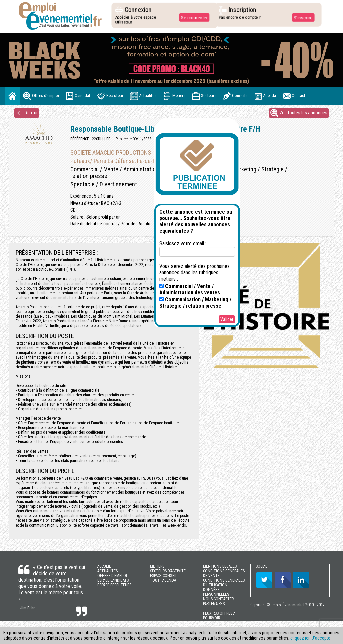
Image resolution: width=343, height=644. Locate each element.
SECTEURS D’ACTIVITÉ (168, 571)
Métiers (174, 96)
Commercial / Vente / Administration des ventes (190, 289)
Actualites (143, 96)
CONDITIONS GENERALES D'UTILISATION (224, 583)
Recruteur (110, 96)
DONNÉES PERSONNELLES (216, 592)
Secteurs (204, 96)
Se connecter (193, 17)
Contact (294, 96)
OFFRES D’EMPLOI (112, 576)
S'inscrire (301, 17)
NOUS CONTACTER (218, 599)
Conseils (235, 96)
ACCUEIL (104, 566)
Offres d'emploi (41, 96)
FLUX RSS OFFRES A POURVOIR (219, 616)
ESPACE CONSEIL (164, 576)
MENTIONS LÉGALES (220, 566)
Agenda (265, 96)
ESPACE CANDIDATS (113, 580)
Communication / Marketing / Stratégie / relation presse (195, 303)
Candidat (78, 96)
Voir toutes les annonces (299, 113)
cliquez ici (300, 638)
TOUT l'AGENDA (163, 580)
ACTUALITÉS (108, 571)
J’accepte (321, 638)
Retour (27, 113)
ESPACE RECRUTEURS (114, 585)
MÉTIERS (157, 566)
